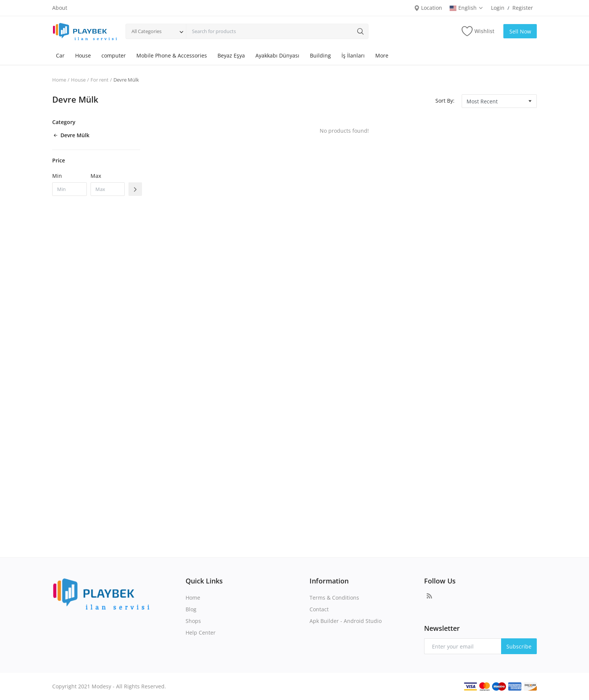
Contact (319, 609)
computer (114, 55)
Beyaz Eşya (231, 55)
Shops (193, 621)
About (60, 8)
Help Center (201, 633)
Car (60, 55)
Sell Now (520, 31)
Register (523, 8)
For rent (100, 80)
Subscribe (519, 646)
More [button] (382, 55)
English (467, 8)
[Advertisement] (344, 396)
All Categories (146, 31)
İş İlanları (353, 55)
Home (59, 80)
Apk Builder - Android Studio (346, 621)
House (83, 55)
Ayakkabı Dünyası (277, 55)
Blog (191, 609)
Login (498, 8)
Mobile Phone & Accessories (172, 55)
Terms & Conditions (334, 598)
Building (320, 55)
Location (428, 8)
